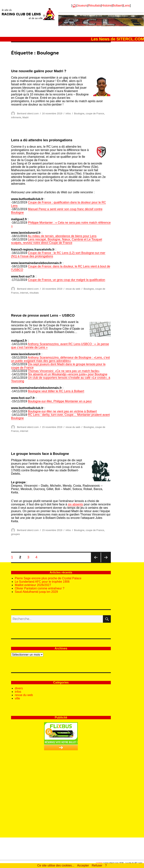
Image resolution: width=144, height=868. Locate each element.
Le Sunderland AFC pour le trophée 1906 (42, 582)
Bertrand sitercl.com (28, 113)
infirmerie (16, 117)
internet (24, 293)
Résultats (94, 6)
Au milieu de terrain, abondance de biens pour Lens (62, 236)
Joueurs (82, 6)
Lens (127, 6)
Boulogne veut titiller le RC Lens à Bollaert (56, 391)
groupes (15, 534)
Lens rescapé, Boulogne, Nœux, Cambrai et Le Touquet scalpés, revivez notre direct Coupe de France (57, 241)
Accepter (83, 865)
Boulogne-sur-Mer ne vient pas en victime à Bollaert (62, 411)
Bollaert (118, 6)
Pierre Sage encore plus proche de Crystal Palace (48, 578)
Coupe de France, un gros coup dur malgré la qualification (67, 280)
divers (19, 688)
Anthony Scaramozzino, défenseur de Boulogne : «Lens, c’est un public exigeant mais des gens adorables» (60, 359)
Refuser (97, 865)
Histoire (106, 6)
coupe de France (95, 113)
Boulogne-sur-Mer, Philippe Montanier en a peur (60, 401)
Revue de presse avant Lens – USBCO (43, 315)
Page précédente (96, 562)
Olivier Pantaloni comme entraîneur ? (40, 588)
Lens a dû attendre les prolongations (42, 140)
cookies (99, 863)
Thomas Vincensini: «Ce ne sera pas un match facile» (64, 371)
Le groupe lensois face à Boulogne (40, 454)
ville (17, 698)
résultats (34, 293)
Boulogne (79, 113)
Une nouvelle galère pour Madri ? (39, 71)
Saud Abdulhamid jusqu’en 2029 (36, 592)
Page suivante (106, 562)
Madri (26, 117)
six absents (75, 504)
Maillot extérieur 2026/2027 (33, 585)
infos (68, 113)
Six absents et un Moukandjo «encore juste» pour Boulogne (68, 374)
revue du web (73, 289)
